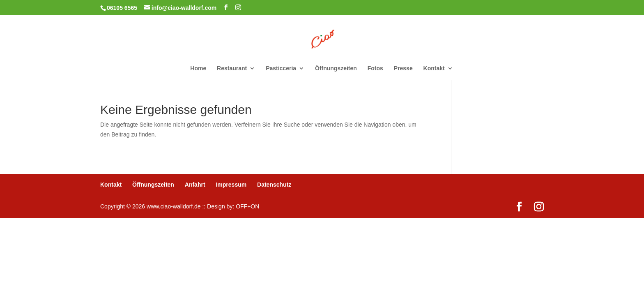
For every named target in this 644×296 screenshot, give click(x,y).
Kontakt (434, 68)
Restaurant (232, 68)
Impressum (231, 185)
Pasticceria (281, 68)
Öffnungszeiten (336, 68)
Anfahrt (195, 185)
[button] (18, 278)
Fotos (375, 68)
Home (198, 68)
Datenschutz (274, 185)
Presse (403, 68)
